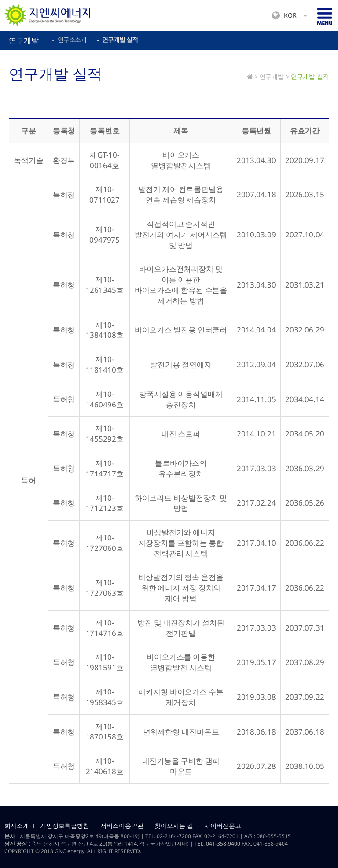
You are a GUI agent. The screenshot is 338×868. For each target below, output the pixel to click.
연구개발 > (274, 76)
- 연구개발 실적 (117, 39)
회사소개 (17, 826)
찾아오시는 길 (174, 826)
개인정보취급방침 (65, 826)
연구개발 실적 (310, 76)
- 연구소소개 (69, 39)
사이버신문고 (223, 826)
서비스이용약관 (122, 826)
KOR (290, 16)
